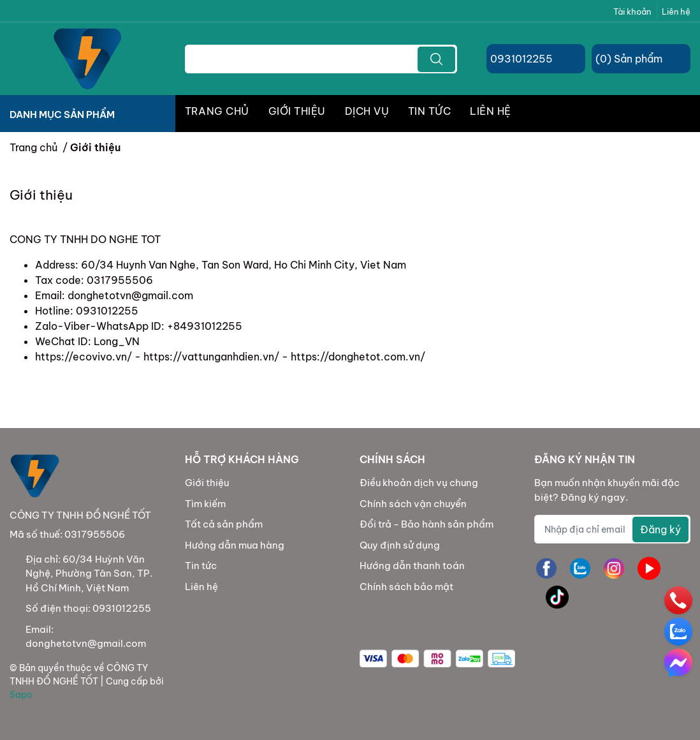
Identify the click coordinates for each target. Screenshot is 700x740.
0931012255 (521, 59)
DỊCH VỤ (367, 111)
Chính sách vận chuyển (413, 504)
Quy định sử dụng (400, 545)
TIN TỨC (429, 111)
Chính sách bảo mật (406, 587)
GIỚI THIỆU (297, 111)
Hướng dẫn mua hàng (235, 545)
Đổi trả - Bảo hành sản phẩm (427, 524)
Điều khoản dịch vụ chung (419, 483)
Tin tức (201, 566)
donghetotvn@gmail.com (86, 643)
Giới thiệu (207, 483)
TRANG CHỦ (217, 111)
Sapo (21, 695)
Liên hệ (676, 11)
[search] (436, 59)
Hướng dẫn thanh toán (412, 566)
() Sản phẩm (629, 59)
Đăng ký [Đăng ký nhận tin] (660, 529)
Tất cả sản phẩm (224, 524)
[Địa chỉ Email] (612, 529)
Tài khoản (632, 11)
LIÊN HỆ (490, 111)
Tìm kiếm (205, 504)
